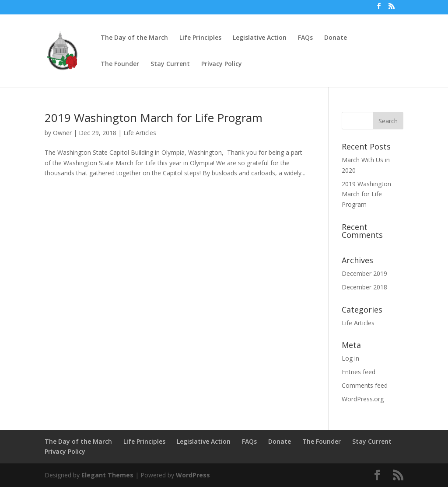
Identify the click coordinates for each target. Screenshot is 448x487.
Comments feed (365, 385)
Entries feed (359, 372)
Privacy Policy (222, 64)
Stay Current (170, 64)
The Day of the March (134, 38)
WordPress (193, 475)
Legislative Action (260, 38)
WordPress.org (363, 399)
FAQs (305, 38)
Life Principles (200, 38)
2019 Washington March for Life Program (154, 118)
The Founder (120, 64)
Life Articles (140, 133)
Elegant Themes (107, 475)
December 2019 (364, 273)
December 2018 (364, 287)
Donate (336, 38)
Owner (62, 133)
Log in (350, 358)
